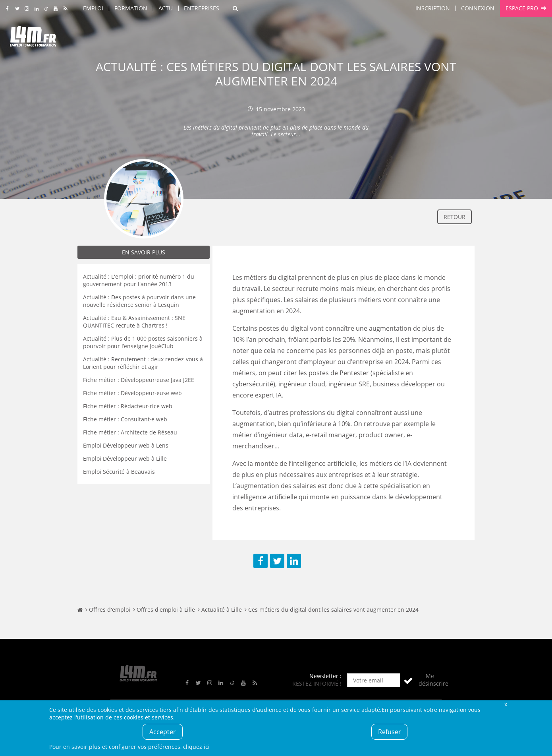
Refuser (390, 732)
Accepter (163, 732)
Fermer (506, 704)
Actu (166, 8)
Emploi (93, 8)
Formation (131, 8)
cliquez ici (196, 747)
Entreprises (202, 8)
